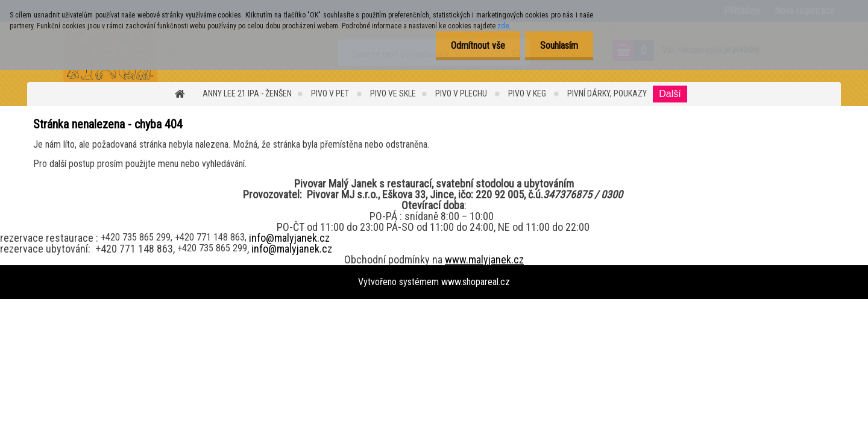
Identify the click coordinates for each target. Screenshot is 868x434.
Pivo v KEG (528, 93)
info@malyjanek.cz (289, 238)
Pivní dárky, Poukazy (607, 93)
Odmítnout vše (478, 46)
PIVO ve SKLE (393, 93)
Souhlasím (559, 46)
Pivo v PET (331, 93)
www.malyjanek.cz (484, 259)
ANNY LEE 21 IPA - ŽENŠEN (247, 93)
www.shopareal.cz (476, 282)
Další (670, 94)
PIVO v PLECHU (462, 93)
